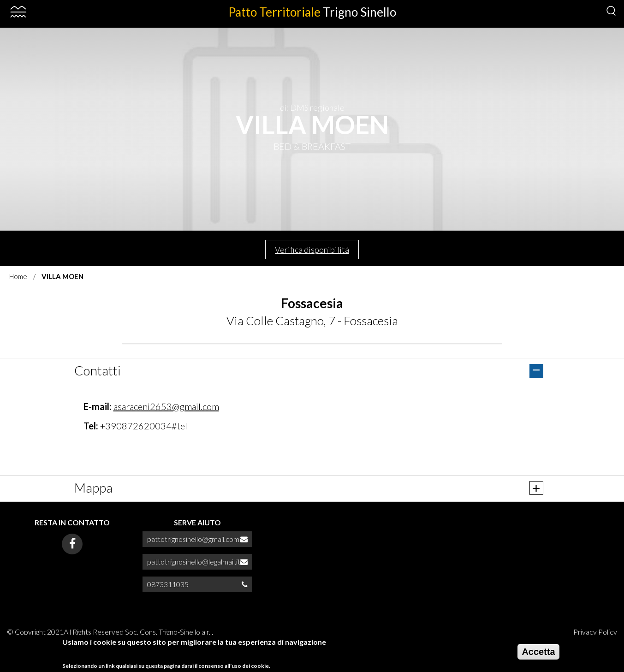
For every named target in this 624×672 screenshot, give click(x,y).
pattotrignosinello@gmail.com (193, 539)
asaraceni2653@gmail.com (166, 406)
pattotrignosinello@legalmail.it (194, 562)
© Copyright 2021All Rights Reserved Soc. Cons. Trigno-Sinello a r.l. (110, 632)
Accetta (538, 652)
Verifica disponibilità (312, 250)
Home (18, 276)
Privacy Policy (595, 632)
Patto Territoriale (312, 12)
